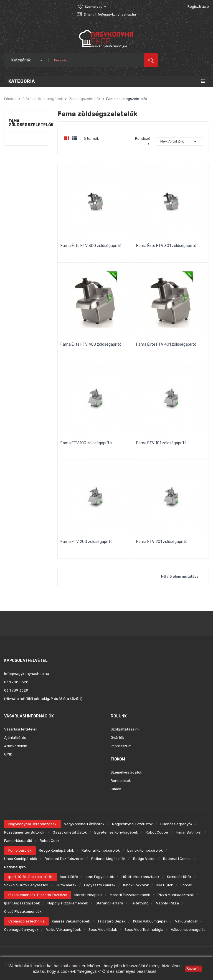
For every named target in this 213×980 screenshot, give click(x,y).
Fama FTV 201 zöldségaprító (162, 542)
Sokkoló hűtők (179, 877)
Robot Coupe (157, 832)
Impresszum (121, 746)
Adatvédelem (16, 746)
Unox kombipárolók (21, 859)
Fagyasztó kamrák (100, 885)
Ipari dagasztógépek (22, 903)
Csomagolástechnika (26, 921)
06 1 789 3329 (16, 690)
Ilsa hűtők (165, 885)
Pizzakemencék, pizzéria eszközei (38, 895)
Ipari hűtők (69, 877)
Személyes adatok (126, 772)
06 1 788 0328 (16, 682)
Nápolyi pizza (167, 903)
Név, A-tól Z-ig (179, 141)
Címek (116, 789)
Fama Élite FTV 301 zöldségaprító (166, 246)
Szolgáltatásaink (125, 729)
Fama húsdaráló (18, 841)
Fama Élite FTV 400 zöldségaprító (91, 344)
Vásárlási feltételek (21, 729)
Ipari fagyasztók (100, 877)
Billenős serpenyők (176, 824)
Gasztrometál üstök (70, 832)
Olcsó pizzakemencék (23, 912)
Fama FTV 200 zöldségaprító (87, 542)
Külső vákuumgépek (150, 921)
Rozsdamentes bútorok (25, 832)
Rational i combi (177, 859)
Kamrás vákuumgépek (71, 921)
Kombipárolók (20, 850)
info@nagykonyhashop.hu (115, 14)
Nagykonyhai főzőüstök (132, 824)
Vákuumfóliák (187, 921)
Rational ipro (15, 867)
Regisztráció (198, 7)
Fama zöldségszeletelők (27, 123)
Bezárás (193, 969)
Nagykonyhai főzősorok (84, 824)
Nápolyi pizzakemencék (68, 903)
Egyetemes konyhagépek (116, 832)
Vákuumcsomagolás (188, 930)
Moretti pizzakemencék (130, 895)
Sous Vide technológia (144, 930)
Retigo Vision (144, 859)
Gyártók (117, 738)
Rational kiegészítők (108, 859)
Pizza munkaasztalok (176, 895)
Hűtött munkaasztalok (140, 877)
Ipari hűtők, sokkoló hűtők (31, 877)
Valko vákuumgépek (64, 930)
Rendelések (121, 781)
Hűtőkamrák (66, 885)
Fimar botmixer (189, 832)
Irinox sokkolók (136, 885)
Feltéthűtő (140, 903)
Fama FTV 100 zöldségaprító (86, 443)
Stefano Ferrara (109, 903)
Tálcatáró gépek (112, 921)
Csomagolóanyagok (21, 930)
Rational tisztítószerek (64, 859)
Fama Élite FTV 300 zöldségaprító (91, 246)
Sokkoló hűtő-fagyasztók (26, 885)
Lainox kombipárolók (145, 850)
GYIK (8, 754)
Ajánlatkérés (15, 738)
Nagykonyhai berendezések (32, 824)
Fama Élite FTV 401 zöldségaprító (166, 344)
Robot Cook (50, 841)
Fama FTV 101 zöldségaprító (161, 443)
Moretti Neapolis (88, 895)
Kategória (22, 81)
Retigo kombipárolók (56, 850)
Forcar (186, 885)
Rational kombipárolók (101, 850)
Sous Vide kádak (103, 930)
